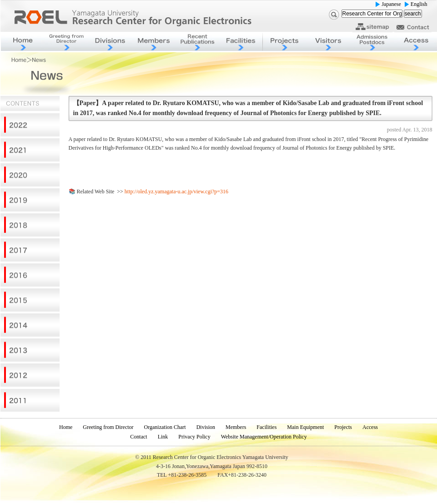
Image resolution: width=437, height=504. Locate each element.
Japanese (391, 4)
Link (163, 437)
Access (370, 427)
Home (66, 427)
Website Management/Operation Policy (264, 437)
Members (236, 427)
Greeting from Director (108, 427)
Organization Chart (165, 427)
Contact (138, 437)
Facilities (266, 427)
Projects (343, 427)
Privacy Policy (194, 437)
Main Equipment (305, 427)
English (419, 4)
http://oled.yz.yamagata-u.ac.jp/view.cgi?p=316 (176, 192)
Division (206, 427)
